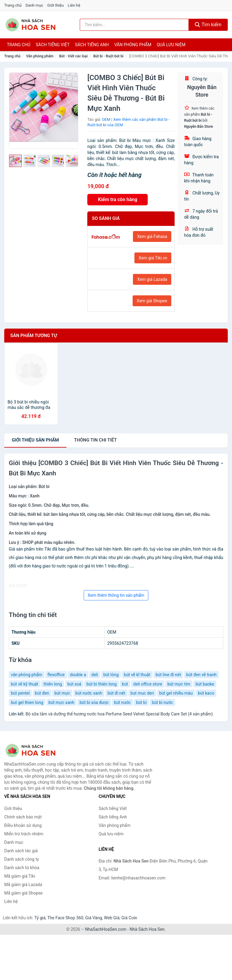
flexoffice (56, 675)
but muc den (142, 693)
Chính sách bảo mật (23, 817)
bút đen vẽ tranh (201, 675)
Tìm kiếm (208, 25)
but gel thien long (27, 702)
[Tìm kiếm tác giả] (134, 25)
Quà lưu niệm (171, 45)
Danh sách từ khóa (22, 868)
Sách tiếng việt (53, 45)
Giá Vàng (94, 918)
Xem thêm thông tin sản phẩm (116, 595)
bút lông (111, 675)
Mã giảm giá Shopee (23, 893)
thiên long (53, 684)
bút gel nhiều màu (176, 693)
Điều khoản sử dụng (23, 825)
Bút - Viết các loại (74, 56)
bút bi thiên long (101, 684)
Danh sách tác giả (21, 851)
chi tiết (95, 440)
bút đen (42, 693)
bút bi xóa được (94, 702)
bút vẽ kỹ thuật (25, 684)
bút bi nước (163, 702)
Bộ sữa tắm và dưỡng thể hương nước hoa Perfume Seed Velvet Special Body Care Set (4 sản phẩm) (119, 714)
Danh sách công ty (22, 859)
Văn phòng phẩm (133, 45)
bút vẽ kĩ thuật (137, 675)
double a (78, 675)
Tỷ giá (40, 918)
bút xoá (74, 684)
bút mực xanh (61, 702)
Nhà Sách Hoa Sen (147, 929)
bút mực (62, 693)
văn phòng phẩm (27, 675)
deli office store (148, 684)
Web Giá (112, 918)
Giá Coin (129, 918)
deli (95, 675)
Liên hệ (74, 5)
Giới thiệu (55, 5)
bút (125, 684)
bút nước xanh (89, 693)
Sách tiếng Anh (113, 817)
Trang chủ (13, 5)
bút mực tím (179, 684)
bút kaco (206, 693)
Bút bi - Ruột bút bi (108, 56)
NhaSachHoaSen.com (106, 929)
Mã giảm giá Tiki (20, 876)
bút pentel (20, 693)
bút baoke (205, 684)
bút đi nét (116, 693)
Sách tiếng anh (92, 45)
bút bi (141, 702)
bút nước (122, 702)
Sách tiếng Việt (113, 808)
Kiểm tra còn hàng (118, 199)
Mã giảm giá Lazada (23, 885)
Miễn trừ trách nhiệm (24, 834)
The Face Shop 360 (65, 918)
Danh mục (35, 5)
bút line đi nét (168, 675)
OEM (106, 119)
